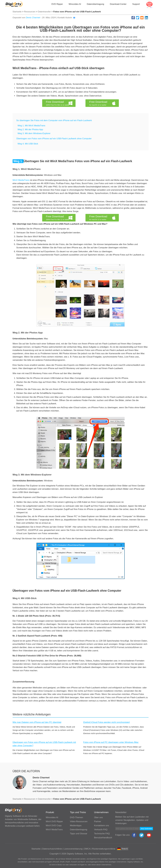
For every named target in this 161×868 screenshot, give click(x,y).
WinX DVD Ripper (54, 821)
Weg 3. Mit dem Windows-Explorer (34, 133)
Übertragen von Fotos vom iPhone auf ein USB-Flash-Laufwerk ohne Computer (54, 139)
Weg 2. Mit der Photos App (30, 129)
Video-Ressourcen (79, 821)
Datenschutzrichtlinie (52, 849)
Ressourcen (30, 12)
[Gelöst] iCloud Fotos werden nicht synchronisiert (106, 722)
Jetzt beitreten (146, 829)
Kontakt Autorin (66, 18)
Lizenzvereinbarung (73, 849)
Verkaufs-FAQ (101, 830)
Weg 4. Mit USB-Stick (28, 144)
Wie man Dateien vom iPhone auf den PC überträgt (37, 722)
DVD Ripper (57, 4)
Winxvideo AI (75, 4)
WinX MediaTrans (21, 180)
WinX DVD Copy (54, 826)
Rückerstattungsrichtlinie (104, 849)
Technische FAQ (102, 834)
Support (136, 4)
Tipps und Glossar (79, 834)
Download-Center (118, 4)
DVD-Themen (77, 817)
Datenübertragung (95, 4)
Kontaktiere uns (102, 826)
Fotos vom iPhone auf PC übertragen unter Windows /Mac (111, 742)
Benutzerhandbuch (103, 838)
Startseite (17, 12)
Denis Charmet (33, 18)
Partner (98, 821)
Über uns (99, 817)
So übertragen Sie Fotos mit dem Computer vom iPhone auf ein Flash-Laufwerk (54, 120)
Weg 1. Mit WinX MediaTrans (31, 126)
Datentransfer (44, 12)
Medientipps (76, 826)
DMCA (87, 849)
